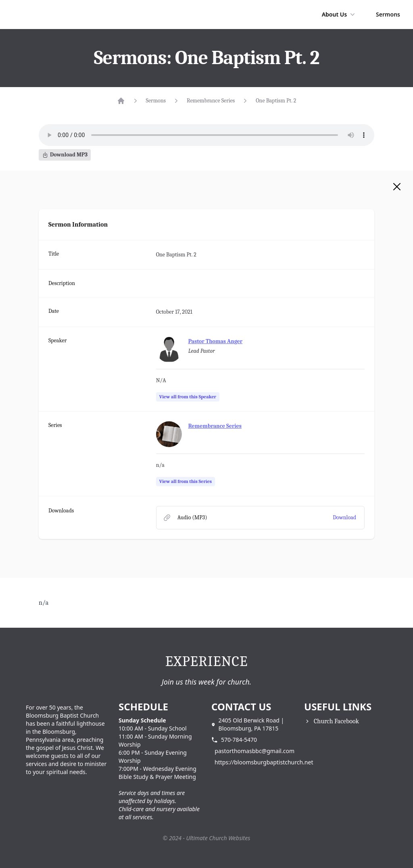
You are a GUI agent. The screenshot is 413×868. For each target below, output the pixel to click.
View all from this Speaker (188, 397)
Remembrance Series (211, 101)
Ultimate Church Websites (218, 838)
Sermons (388, 14)
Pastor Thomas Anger (215, 341)
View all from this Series (186, 481)
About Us (339, 15)
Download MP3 (65, 155)
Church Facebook (336, 721)
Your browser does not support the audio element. (206, 135)
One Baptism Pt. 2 (276, 101)
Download (344, 517)
